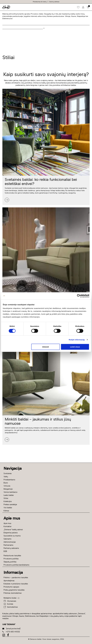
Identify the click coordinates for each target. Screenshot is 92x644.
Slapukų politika (10, 562)
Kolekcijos (8, 501)
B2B (5, 551)
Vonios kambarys (10, 492)
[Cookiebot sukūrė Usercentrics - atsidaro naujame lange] (79, 296)
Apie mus (7, 523)
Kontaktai (7, 526)
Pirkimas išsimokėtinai (13, 593)
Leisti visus (75, 347)
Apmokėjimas (9, 581)
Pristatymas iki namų (40, 2)
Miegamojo (8, 489)
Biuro (6, 483)
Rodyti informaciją (77, 340)
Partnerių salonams (11, 548)
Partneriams (8, 545)
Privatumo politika (11, 559)
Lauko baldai (9, 495)
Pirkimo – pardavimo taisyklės (16, 578)
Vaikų (6, 477)
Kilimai (6, 511)
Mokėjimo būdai (10, 598)
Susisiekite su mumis (12, 536)
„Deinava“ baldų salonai (13, 530)
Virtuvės (7, 486)
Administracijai (10, 542)
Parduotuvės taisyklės (12, 556)
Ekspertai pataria (11, 533)
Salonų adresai (54, 2)
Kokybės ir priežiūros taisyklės (16, 584)
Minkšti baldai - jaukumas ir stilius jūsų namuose (38, 421)
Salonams (7, 539)
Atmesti (46, 347)
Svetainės (8, 473)
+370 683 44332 (11, 632)
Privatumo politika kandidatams (16, 565)
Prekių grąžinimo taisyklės (14, 590)
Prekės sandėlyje (10, 505)
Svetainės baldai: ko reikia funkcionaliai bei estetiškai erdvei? (41, 182)
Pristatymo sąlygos (11, 587)
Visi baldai (8, 508)
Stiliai (6, 498)
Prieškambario (9, 480)
